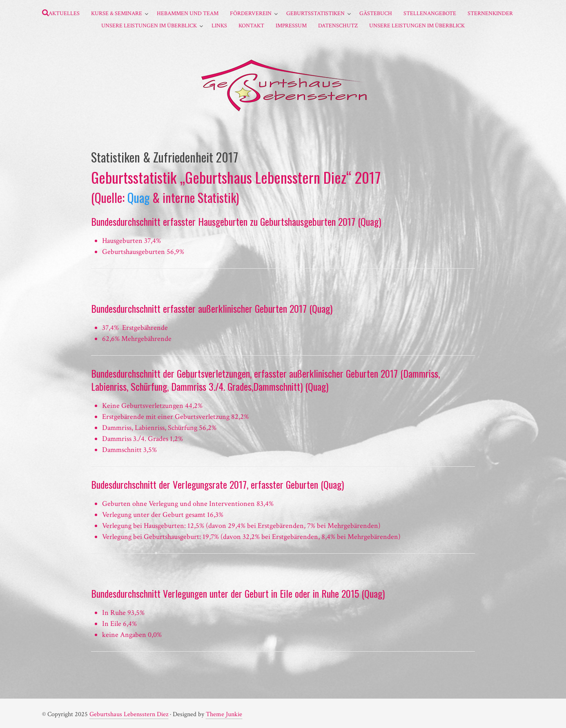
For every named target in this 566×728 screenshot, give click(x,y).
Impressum (291, 26)
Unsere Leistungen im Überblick (149, 26)
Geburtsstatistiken (315, 13)
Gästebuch (376, 13)
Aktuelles (64, 13)
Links (219, 26)
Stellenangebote (430, 13)
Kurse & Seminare (117, 13)
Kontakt (251, 26)
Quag (138, 197)
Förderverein (251, 13)
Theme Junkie (224, 714)
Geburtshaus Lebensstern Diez (129, 714)
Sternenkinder (490, 13)
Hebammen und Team (188, 13)
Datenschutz (338, 26)
